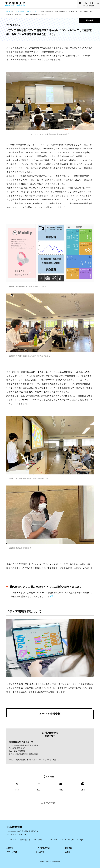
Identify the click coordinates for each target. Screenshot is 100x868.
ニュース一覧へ (66, 803)
